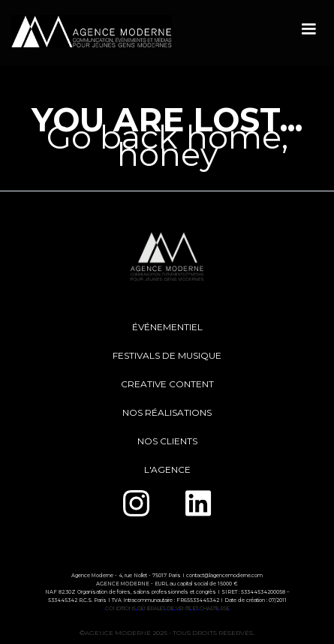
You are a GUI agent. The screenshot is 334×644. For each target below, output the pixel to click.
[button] (308, 29)
